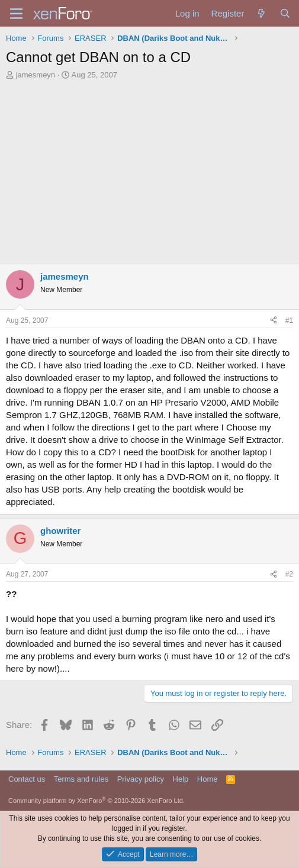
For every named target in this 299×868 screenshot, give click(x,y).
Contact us (27, 779)
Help (181, 779)
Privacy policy (141, 779)
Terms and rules (81, 779)
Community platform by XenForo (97, 801)
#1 (289, 320)
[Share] (274, 321)
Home (208, 779)
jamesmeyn (36, 75)
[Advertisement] (149, 175)
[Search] (285, 13)
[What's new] (261, 13)
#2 (289, 574)
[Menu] (16, 14)
